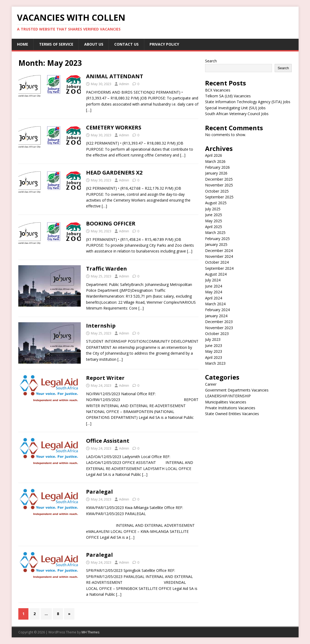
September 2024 (219, 268)
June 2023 (214, 345)
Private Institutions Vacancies (230, 408)
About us (94, 44)
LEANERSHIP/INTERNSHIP (228, 396)
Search (211, 61)
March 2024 (215, 304)
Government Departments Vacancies (237, 390)
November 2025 (219, 185)
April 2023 (214, 357)
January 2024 (216, 316)
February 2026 (217, 167)
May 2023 (214, 351)
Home (23, 44)
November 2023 (219, 328)
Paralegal (99, 492)
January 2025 (216, 244)
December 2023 (219, 322)
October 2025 (217, 191)
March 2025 (215, 232)
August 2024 (216, 274)
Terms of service (56, 44)
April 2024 (214, 298)
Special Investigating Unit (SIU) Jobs (235, 108)
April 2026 (214, 155)
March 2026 (215, 161)
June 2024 (214, 286)
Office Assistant (108, 441)
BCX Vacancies (218, 90)
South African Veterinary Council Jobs (237, 114)
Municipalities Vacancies (226, 402)
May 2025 (214, 221)
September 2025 (219, 197)
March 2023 (215, 363)
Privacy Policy (164, 44)
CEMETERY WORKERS (114, 127)
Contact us (126, 44)
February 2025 (217, 239)
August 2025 (216, 203)
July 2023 (213, 339)
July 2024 (213, 280)
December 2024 (219, 251)
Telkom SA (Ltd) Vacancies (228, 96)
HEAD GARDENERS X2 (114, 173)
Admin (124, 84)
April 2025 (214, 227)
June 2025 (214, 215)
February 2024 (217, 310)
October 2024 (217, 262)
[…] (89, 110)
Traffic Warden (107, 269)
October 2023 (217, 334)
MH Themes (90, 632)
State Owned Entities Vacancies (232, 414)
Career (211, 384)
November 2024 (219, 256)
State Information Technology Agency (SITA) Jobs (248, 102)
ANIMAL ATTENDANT (115, 76)
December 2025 (219, 179)
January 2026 (216, 173)
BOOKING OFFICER (111, 223)
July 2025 (213, 209)
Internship (101, 326)
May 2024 (214, 292)
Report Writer (105, 378)
